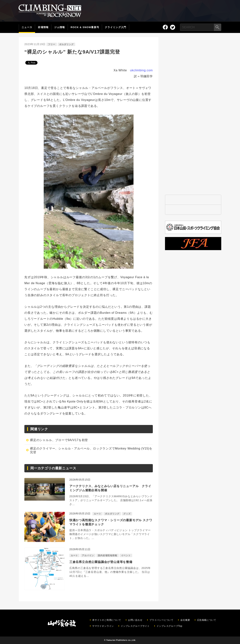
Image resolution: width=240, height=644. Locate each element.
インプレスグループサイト (135, 626)
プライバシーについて (161, 620)
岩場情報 (43, 27)
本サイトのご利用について (107, 620)
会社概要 (185, 620)
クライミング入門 (115, 27)
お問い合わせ (135, 620)
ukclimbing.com (141, 70)
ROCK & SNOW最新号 (85, 27)
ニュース (27, 27)
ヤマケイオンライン (103, 626)
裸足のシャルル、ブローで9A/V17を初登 (59, 440)
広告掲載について (207, 620)
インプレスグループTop (169, 626)
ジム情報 (60, 27)
